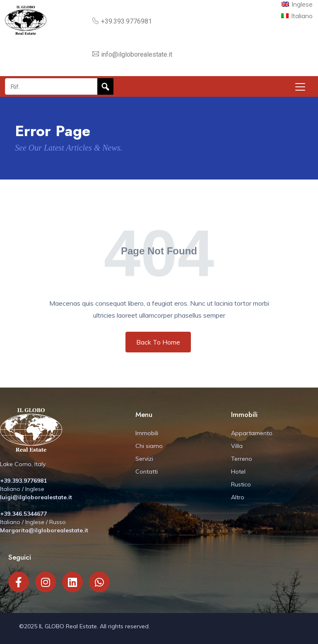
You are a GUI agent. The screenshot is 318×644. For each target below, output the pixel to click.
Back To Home (158, 342)
